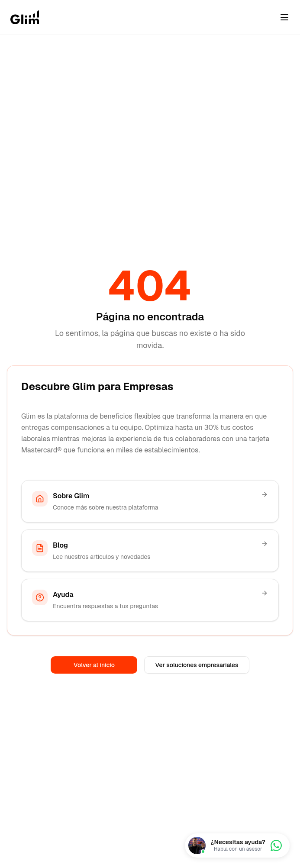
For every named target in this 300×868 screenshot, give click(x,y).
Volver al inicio (94, 665)
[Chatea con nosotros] (237, 845)
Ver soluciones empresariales (197, 665)
